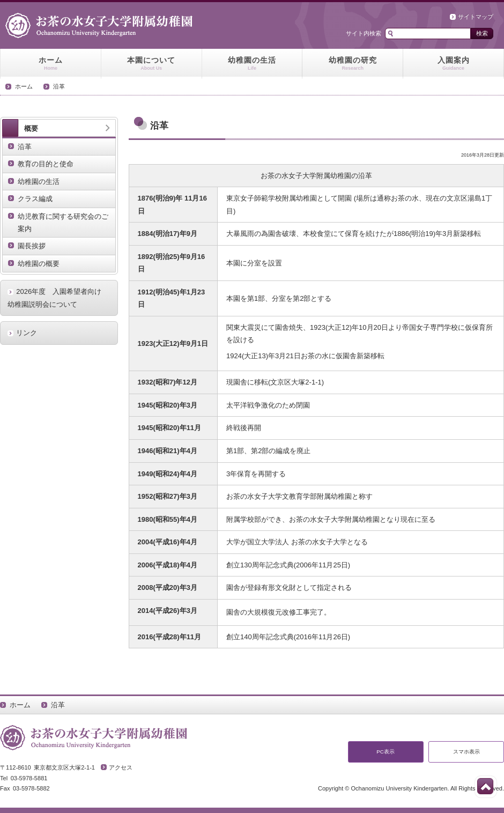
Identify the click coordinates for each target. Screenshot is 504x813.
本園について (151, 64)
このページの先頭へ (485, 786)
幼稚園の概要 (39, 264)
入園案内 (453, 64)
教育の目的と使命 (46, 164)
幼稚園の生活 (252, 64)
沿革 (59, 86)
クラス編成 (35, 199)
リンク (27, 333)
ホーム (51, 64)
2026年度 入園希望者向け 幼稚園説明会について (58, 298)
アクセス (121, 767)
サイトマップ (476, 17)
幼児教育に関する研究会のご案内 (63, 223)
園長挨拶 (32, 246)
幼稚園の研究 (353, 64)
